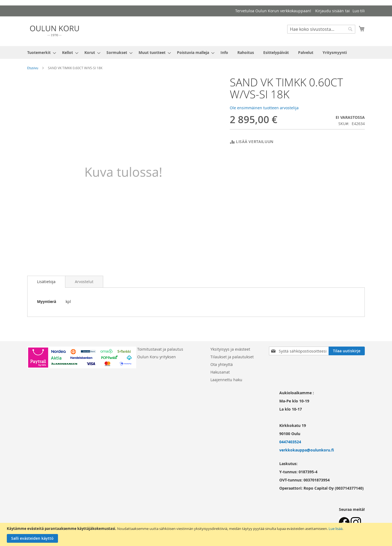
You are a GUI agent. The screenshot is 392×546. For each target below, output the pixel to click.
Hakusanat (220, 372)
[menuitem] (40, 52)
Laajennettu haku (226, 380)
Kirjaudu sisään (330, 11)
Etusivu (33, 68)
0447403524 (290, 442)
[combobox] (321, 29)
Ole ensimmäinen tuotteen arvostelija (264, 108)
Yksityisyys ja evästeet (230, 349)
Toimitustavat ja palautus (160, 349)
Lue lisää (336, 529)
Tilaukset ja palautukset (232, 357)
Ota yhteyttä (222, 364)
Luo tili (359, 11)
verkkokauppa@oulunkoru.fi (307, 450)
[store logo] (54, 31)
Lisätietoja (46, 282)
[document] (197, 534)
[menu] (196, 52)
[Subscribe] (347, 351)
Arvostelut (84, 282)
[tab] (46, 282)
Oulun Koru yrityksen (157, 357)
